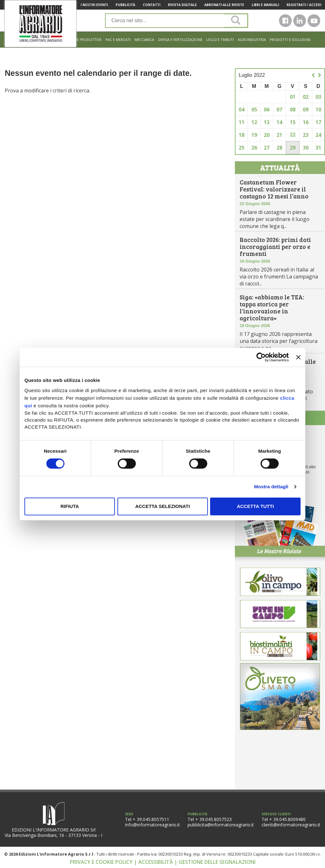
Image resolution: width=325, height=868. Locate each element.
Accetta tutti (255, 506)
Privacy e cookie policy (102, 862)
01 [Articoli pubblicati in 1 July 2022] (293, 97)
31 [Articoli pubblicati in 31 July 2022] (318, 148)
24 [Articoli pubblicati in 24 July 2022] (318, 135)
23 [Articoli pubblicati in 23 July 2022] (306, 135)
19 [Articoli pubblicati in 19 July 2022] (254, 135)
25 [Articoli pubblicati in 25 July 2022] (242, 148)
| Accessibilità (154, 862)
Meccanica (144, 40)
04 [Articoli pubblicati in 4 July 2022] (242, 110)
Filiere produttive (84, 40)
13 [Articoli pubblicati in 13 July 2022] (267, 122)
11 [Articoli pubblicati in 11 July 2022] (242, 122)
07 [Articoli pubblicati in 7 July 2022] (279, 110)
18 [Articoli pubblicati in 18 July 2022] (242, 135)
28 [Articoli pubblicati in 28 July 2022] (279, 148)
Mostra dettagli (271, 487)
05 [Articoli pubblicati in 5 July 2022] (254, 110)
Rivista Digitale (182, 5)
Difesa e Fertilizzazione (180, 40)
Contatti (152, 5)
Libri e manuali (265, 5)
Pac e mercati (118, 40)
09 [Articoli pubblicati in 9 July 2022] (306, 110)
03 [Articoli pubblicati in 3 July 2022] (318, 97)
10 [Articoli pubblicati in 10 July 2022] (318, 110)
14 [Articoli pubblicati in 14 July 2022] (279, 122)
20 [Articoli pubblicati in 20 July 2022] (267, 135)
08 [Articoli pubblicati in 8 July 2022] (293, 110)
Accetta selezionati (162, 506)
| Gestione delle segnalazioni (215, 862)
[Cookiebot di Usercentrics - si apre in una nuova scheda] (261, 357)
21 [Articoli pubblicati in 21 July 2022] (279, 135)
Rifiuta (70, 506)
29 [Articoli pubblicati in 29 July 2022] (293, 148)
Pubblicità (125, 5)
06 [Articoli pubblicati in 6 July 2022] (267, 110)
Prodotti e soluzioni (290, 40)
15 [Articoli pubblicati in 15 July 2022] (293, 122)
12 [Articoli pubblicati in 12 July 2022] (254, 122)
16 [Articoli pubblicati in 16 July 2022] (306, 122)
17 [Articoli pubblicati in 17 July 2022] (318, 122)
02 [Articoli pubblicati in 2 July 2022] (306, 97)
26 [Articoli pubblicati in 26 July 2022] (254, 148)
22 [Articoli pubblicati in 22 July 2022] (293, 135)
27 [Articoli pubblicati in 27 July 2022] (267, 148)
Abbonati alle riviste (224, 5)
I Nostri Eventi (94, 5)
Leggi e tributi (220, 40)
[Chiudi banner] (298, 357)
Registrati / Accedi (304, 5)
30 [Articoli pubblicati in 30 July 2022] (306, 148)
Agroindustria (252, 40)
